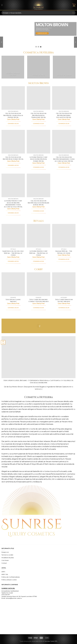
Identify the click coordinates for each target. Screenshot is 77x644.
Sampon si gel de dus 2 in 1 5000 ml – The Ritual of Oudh (13, 253)
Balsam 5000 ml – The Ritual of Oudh (64, 252)
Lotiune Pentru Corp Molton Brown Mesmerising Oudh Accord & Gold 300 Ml (13, 204)
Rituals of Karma (8, 416)
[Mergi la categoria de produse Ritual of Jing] (38, 67)
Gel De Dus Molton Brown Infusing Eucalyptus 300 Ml (64, 115)
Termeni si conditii (7, 555)
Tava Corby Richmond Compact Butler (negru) (38, 301)
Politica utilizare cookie (9, 580)
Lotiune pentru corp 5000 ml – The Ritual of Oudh (38, 253)
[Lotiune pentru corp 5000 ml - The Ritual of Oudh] (38, 236)
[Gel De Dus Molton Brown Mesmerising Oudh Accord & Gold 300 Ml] (64, 142)
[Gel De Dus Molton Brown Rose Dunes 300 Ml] (13, 142)
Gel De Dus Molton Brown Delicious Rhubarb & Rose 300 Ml (38, 203)
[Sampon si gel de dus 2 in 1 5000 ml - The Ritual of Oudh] (13, 236)
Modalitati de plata (8, 558)
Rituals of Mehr (57, 441)
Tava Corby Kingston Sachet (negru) (64, 301)
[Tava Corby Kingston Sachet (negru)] (64, 284)
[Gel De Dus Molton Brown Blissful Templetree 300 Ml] (38, 98)
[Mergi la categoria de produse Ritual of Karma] (64, 67)
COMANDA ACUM (13, 124)
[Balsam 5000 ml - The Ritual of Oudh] (64, 236)
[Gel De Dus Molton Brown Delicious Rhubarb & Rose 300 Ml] (38, 185)
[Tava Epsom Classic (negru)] (13, 284)
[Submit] (73, 13)
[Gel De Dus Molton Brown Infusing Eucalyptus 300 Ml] (64, 98)
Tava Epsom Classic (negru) (13, 301)
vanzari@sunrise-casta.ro (14, 598)
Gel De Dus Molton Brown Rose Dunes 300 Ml (13, 158)
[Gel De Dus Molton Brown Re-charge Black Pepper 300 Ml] (13, 98)
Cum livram (5, 560)
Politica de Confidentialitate (11, 577)
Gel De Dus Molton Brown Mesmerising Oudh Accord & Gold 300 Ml (64, 159)
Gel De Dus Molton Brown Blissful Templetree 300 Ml (38, 115)
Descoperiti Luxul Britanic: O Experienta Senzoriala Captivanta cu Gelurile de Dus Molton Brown (38, 382)
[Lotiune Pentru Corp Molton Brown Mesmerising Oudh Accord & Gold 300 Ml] (13, 185)
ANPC (3, 572)
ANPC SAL (5, 574)
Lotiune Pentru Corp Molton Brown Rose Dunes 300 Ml (38, 159)
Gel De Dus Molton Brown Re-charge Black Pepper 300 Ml (13, 115)
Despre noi (5, 552)
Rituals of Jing (55, 429)
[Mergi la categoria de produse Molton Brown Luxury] (13, 67)
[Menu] (3, 5)
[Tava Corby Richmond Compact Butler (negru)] (38, 284)
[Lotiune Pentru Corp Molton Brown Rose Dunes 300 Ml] (38, 142)
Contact (4, 563)
